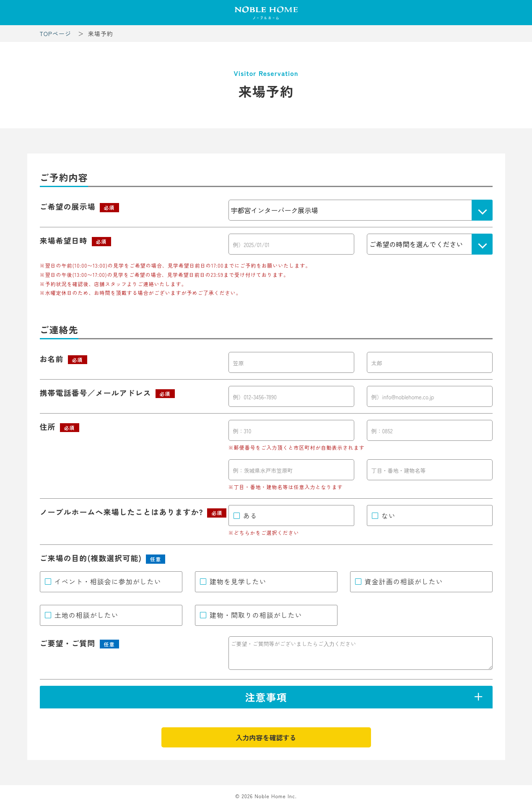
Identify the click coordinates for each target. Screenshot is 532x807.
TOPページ (56, 34)
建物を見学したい (238, 581)
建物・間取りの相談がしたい (256, 615)
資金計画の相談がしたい (404, 581)
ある (250, 515)
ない (389, 515)
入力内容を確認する (266, 737)
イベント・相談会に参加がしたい (108, 581)
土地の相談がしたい (87, 615)
